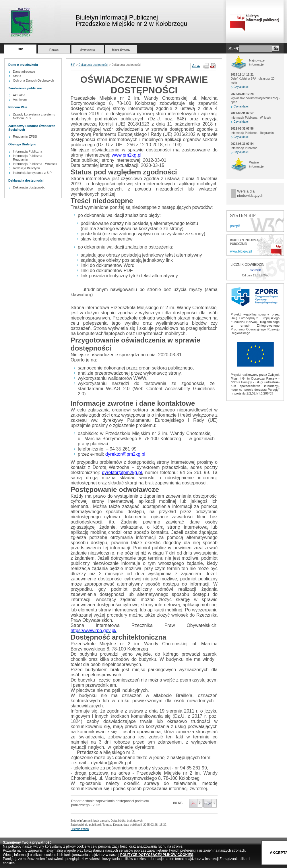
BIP (20, 49)
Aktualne (19, 95)
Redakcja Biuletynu (26, 168)
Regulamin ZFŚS (25, 136)
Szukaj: (233, 48)
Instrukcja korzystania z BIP (32, 173)
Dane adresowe (24, 72)
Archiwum (20, 99)
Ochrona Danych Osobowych (33, 80)
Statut (17, 76)
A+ (195, 66)
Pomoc (54, 50)
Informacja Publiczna (28, 151)
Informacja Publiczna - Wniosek (35, 164)
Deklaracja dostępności (29, 187)
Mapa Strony (121, 50)
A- (199, 66)
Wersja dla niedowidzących (250, 194)
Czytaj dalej (241, 87)
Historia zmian (80, 829)
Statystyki (88, 50)
